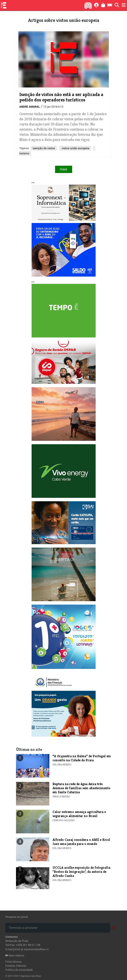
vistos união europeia (75, 148)
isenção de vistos (44, 148)
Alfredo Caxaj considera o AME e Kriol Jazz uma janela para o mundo (81, 842)
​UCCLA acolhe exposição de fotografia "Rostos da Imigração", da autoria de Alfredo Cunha (81, 872)
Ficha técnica (13, 962)
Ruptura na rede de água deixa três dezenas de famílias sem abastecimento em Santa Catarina (81, 788)
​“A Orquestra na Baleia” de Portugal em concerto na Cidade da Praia (82, 758)
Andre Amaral (30, 107)
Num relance (15, 955)
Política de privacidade (19, 970)
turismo (24, 153)
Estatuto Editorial (16, 966)
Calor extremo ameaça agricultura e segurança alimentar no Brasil (79, 814)
